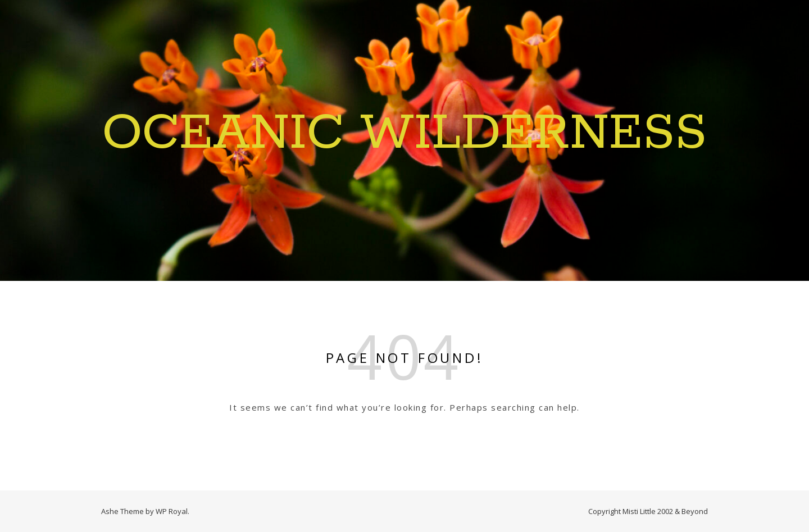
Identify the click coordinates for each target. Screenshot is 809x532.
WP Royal (172, 511)
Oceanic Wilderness (404, 134)
